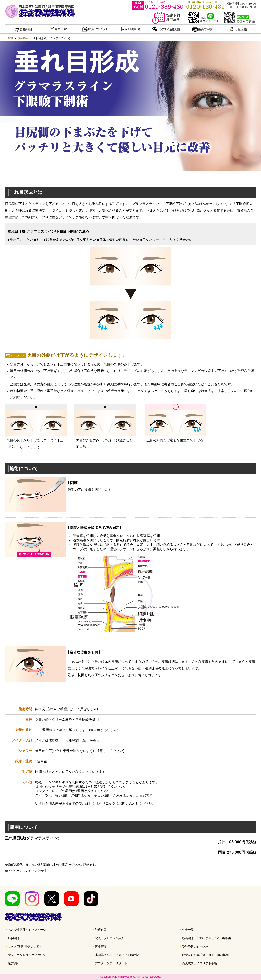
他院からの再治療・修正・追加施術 (205, 955)
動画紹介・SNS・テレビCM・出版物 (206, 938)
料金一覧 (188, 930)
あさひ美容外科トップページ (27, 930)
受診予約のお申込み (195, 947)
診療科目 (23, 38)
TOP (10, 38)
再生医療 (101, 947)
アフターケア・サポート (111, 963)
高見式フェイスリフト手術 (200, 963)
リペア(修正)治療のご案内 (25, 947)
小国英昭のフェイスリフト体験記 (117, 955)
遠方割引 (14, 963)
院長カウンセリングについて (27, 955)
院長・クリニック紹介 (110, 938)
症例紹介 (14, 938)
